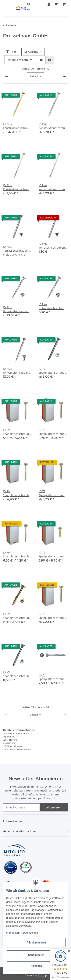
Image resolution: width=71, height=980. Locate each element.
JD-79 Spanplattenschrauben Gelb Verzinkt (53, 554)
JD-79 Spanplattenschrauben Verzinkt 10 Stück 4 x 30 (18, 674)
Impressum (13, 933)
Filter (11, 52)
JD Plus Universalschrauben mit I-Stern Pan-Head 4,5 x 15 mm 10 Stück (52, 306)
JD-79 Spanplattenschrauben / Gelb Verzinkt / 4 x (18, 493)
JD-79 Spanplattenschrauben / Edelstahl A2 (53, 371)
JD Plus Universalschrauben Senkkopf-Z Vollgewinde (16, 371)
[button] (49, 4)
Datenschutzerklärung (19, 790)
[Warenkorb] (64, 4)
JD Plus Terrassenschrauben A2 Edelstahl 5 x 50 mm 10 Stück (52, 246)
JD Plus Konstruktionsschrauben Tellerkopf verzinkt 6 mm (18, 187)
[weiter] (65, 76)
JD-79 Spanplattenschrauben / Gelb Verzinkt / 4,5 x (53, 493)
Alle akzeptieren (36, 943)
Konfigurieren (36, 955)
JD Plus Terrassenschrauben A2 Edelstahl (16, 249)
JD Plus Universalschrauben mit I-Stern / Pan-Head (17, 309)
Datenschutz (30, 933)
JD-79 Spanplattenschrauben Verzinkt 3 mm (53, 677)
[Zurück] (6, 76)
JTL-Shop (42, 975)
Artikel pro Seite (18, 60)
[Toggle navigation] (8, 8)
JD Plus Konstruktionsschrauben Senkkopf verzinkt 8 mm (53, 126)
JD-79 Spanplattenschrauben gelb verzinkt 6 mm (53, 616)
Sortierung (31, 52)
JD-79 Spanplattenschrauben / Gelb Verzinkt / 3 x (18, 432)
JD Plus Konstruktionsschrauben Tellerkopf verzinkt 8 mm (53, 187)
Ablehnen (36, 966)
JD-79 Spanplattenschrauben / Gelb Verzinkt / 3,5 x (53, 432)
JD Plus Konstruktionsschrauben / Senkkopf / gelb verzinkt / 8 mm (18, 126)
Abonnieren (54, 807)
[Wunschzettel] (56, 4)
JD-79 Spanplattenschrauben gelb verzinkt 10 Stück (18, 616)
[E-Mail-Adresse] (21, 807)
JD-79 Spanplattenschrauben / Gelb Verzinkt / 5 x (18, 554)
